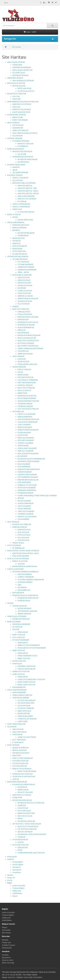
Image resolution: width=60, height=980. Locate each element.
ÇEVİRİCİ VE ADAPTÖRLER (27, 737)
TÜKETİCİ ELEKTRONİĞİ (15, 569)
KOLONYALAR (17, 136)
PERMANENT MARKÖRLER (27, 490)
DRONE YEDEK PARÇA (25, 220)
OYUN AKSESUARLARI (20, 840)
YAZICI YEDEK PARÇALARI (16, 724)
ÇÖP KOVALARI (18, 125)
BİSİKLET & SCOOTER (20, 561)
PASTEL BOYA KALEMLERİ (27, 488)
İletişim (15, 896)
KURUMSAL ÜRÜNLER (15, 175)
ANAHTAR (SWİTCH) (25, 186)
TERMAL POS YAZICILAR (21, 671)
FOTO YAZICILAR (19, 637)
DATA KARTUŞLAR (24, 811)
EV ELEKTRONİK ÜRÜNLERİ (16, 115)
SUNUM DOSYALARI (25, 301)
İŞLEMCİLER (16, 243)
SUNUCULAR (17, 209)
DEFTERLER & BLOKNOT (21, 753)
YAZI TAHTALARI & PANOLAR (28, 409)
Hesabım (10, 859)
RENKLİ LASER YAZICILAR (26, 685)
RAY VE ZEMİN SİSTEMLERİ (27, 398)
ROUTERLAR (22, 201)
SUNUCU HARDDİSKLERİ (21, 207)
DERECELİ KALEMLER (25, 427)
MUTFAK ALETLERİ (19, 86)
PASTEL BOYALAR (24, 535)
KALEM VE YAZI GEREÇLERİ (22, 524)
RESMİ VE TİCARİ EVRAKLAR (22, 769)
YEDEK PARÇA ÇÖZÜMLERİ (17, 616)
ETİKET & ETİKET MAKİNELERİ (22, 758)
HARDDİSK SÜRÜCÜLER (21, 225)
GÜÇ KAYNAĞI (18, 180)
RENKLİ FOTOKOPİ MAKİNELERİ (29, 645)
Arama (10, 880)
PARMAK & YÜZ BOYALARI (27, 485)
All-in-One (16, 96)
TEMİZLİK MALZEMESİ (25, 716)
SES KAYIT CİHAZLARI (25, 792)
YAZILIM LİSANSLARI (20, 606)
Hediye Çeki (6, 943)
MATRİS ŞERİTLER (24, 713)
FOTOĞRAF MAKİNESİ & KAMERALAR (25, 572)
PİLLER (20, 850)
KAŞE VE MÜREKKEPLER (26, 327)
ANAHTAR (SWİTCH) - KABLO (28, 191)
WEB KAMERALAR (24, 590)
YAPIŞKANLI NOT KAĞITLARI (22, 774)
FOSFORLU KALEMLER (25, 443)
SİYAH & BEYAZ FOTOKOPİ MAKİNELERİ (32, 648)
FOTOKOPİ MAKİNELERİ (21, 640)
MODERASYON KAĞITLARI (27, 396)
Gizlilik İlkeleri (17, 893)
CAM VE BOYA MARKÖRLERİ (28, 422)
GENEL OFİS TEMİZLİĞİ (20, 130)
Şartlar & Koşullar (19, 886)
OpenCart (11, 977)
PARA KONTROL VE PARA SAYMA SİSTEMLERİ (23, 551)
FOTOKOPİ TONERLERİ (26, 708)
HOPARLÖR (17, 241)
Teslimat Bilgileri (18, 888)
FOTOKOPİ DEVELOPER (26, 703)
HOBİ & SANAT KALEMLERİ (27, 448)
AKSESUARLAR (23, 632)
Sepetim (10, 875)
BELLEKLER (16, 230)
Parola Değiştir (18, 865)
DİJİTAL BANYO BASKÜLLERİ (22, 70)
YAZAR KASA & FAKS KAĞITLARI (24, 777)
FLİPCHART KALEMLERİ (26, 440)
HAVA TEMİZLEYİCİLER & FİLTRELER (25, 133)
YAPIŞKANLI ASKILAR (25, 404)
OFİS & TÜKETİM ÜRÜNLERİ (17, 690)
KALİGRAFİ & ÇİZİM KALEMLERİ (28, 461)
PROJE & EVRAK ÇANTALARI (27, 364)
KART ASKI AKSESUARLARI (27, 383)
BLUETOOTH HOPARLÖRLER (28, 826)
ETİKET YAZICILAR (19, 635)
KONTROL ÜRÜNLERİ (25, 385)
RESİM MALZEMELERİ (20, 527)
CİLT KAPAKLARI (23, 262)
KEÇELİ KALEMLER (24, 464)
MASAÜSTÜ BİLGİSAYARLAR (22, 151)
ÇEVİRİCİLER (22, 805)
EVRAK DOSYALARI (24, 283)
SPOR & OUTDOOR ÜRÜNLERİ (18, 559)
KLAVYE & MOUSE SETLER (21, 112)
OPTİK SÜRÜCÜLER (19, 251)
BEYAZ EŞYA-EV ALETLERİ (16, 83)
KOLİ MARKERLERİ (24, 467)
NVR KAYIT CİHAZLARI (25, 144)
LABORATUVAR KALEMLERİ (27, 475)
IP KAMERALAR (23, 146)
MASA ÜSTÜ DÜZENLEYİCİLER (28, 341)
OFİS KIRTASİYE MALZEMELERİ (18, 257)
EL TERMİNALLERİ (18, 548)
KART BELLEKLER (18, 593)
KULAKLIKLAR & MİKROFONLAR (24, 784)
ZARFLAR (16, 779)
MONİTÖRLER (17, 249)
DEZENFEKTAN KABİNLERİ (22, 67)
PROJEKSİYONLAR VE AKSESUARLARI (25, 595)
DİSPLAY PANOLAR (24, 369)
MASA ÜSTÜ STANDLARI (26, 388)
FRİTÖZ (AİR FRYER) (24, 88)
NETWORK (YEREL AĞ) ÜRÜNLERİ (24, 183)
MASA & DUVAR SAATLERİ (27, 338)
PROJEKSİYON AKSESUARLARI (28, 598)
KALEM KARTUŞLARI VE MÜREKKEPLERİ (31, 459)
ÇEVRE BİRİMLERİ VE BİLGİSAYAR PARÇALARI (23, 102)
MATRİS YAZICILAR (19, 661)
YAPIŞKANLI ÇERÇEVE (25, 406)
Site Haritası (16, 47)
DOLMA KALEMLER (24, 432)
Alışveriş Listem (8, 960)
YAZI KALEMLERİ (23, 519)
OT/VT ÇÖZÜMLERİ (14, 545)
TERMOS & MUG (18, 543)
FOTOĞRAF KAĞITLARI (20, 761)
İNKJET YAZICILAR (19, 650)
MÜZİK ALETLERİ (23, 362)
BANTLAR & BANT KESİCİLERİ (28, 317)
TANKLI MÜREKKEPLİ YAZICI (27, 656)
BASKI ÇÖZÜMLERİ (14, 622)
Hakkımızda (17, 891)
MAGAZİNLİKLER (23, 333)
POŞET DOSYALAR (24, 293)
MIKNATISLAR (22, 393)
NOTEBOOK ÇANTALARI (26, 821)
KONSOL (21, 842)
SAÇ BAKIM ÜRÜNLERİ (20, 172)
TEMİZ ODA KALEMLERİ (26, 511)
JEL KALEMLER (22, 456)
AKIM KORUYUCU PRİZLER (22, 104)
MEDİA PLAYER (18, 117)
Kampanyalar (12, 857)
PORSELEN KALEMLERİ (25, 493)
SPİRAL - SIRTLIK (23, 272)
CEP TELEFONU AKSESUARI (27, 829)
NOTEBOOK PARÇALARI (21, 619)
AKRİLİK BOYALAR (24, 530)
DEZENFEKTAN (18, 128)
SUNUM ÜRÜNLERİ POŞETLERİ (28, 401)
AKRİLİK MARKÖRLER (25, 417)
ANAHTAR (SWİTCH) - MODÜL (28, 193)
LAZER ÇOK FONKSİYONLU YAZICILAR (31, 679)
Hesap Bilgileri (18, 862)
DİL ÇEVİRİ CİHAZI (19, 73)
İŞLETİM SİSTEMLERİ (24, 608)
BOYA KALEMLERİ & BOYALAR (28, 419)
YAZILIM (10, 603)
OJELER (15, 170)
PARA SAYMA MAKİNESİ (21, 556)
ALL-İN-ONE (22, 154)
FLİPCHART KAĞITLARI (26, 377)
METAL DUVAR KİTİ (24, 390)
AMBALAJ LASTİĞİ (24, 312)
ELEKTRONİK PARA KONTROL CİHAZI (26, 553)
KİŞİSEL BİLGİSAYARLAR (15, 149)
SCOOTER (21, 564)
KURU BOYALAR (23, 532)
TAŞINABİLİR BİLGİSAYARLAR (23, 157)
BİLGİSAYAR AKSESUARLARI (22, 800)
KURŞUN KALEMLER (25, 472)
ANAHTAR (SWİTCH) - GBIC (27, 188)
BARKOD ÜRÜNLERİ (19, 228)
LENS (19, 585)
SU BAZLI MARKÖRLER (26, 503)
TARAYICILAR (17, 664)
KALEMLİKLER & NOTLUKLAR (28, 322)
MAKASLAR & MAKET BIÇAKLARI (29, 335)
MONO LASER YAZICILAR (26, 682)
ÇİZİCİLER (16, 629)
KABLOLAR (16, 107)
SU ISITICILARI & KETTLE (26, 91)
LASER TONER (22, 721)
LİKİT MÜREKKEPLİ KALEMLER (28, 477)
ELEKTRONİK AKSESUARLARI (17, 782)
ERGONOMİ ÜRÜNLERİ (20, 75)
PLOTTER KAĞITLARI (20, 766)
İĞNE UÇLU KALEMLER (25, 451)
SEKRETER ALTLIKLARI (25, 296)
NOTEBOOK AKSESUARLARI (27, 159)
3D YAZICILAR (17, 627)
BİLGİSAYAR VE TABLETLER (17, 94)
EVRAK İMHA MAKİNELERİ (21, 624)
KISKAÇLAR (22, 330)
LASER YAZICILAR (19, 674)
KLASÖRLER (22, 288)
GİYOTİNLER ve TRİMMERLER (28, 380)
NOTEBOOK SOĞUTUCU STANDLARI (31, 803)
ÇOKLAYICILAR (23, 808)
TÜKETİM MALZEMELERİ (21, 698)
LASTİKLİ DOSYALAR (25, 291)
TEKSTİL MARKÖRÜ (24, 509)
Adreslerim (16, 867)
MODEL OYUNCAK (14, 215)
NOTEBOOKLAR (23, 162)
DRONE (15, 217)
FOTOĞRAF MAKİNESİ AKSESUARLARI (31, 580)
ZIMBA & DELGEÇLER (25, 354)
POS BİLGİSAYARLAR (20, 254)
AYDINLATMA (17, 65)
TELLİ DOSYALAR (24, 304)
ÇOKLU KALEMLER (24, 425)
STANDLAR (22, 837)
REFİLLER (21, 498)
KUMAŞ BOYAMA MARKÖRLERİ (29, 469)
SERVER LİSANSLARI (24, 614)
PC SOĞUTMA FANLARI (26, 212)
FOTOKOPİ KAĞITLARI (20, 763)
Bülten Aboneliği (8, 963)
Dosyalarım (17, 872)
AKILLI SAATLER (18, 729)
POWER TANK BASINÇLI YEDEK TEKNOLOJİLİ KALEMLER (37, 496)
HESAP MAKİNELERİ (19, 692)
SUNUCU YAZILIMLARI (20, 178)
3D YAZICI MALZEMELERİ (26, 700)
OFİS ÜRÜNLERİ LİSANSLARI (27, 611)
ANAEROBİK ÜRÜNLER (15, 78)
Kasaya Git (11, 878)
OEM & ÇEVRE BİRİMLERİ (16, 222)
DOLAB (20, 372)
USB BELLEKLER (23, 236)
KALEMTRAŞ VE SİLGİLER (26, 325)
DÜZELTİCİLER (23, 435)
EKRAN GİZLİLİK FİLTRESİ (26, 813)
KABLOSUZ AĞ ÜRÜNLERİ (27, 199)
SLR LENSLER (22, 587)
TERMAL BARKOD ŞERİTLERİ (22, 695)
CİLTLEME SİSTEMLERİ (20, 259)
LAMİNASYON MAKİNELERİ (27, 270)
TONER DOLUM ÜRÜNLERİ (27, 719)
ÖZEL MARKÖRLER (24, 482)
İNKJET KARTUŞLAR (24, 711)
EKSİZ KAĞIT (17, 756)
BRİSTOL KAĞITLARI (19, 750)
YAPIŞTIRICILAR (23, 351)
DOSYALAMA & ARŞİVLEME (22, 275)
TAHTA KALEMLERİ (24, 506)
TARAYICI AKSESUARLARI (26, 669)
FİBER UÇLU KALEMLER (26, 438)
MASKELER (16, 167)
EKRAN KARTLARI (18, 238)
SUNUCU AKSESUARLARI (21, 204)
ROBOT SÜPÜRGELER (20, 120)
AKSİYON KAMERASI (25, 574)
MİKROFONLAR (23, 790)
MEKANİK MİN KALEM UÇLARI (28, 480)
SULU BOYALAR (23, 538)
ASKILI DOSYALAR (24, 280)
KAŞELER (15, 306)
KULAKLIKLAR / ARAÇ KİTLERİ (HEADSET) (32, 834)
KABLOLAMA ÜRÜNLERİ (26, 196)
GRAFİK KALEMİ (23, 446)
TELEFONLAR (12, 727)
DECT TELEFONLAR (19, 740)
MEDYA (20, 819)
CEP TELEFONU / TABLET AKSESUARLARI (27, 824)
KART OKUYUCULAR (25, 816)
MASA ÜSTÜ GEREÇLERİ (21, 309)
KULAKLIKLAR (22, 787)
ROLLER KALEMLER (24, 501)
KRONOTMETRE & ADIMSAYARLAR (25, 566)
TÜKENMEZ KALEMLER (25, 514)
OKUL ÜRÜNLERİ (18, 356)
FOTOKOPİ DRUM (24, 706)
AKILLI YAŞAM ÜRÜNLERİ (16, 62)
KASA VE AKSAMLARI (20, 246)
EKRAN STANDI (23, 375)
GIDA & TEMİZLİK (13, 123)
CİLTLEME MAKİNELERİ (25, 264)
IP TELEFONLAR (18, 742)
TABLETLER (16, 99)
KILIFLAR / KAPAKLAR (25, 832)
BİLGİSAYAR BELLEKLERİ (26, 233)
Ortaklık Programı (8, 945)
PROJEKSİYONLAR (24, 601)
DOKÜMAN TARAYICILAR (27, 666)
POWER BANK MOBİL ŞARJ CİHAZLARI (31, 853)
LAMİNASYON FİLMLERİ (26, 267)
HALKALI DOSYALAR (25, 285)
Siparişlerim (17, 870)
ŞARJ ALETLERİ (23, 847)
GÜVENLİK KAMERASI (25, 582)
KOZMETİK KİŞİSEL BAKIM (16, 165)
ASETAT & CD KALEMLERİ (26, 414)
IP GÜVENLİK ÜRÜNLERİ (21, 141)
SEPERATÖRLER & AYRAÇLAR (28, 299)
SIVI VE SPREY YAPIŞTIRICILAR (28, 346)
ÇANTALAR (22, 359)
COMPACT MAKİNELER (26, 577)
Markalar (5, 940)
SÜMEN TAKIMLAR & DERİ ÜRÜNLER (30, 348)
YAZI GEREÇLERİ (18, 411)
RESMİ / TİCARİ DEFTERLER (27, 771)
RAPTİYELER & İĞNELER (26, 343)
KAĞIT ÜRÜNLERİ (13, 745)
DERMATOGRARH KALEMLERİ (28, 430)
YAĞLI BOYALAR (23, 540)
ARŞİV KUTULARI (24, 278)
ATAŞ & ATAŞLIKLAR (25, 314)
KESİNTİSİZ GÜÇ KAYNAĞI (22, 109)
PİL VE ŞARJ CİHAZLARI (20, 845)
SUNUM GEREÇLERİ (19, 367)
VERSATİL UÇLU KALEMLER (27, 517)
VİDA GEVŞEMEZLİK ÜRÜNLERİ (23, 81)
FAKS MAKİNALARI (19, 687)
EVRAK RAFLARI (23, 320)
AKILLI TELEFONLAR (19, 732)
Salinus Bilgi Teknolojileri (33, 977)
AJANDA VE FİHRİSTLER (20, 748)
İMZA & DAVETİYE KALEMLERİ (28, 453)
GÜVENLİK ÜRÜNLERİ (15, 138)
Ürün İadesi (6, 930)
